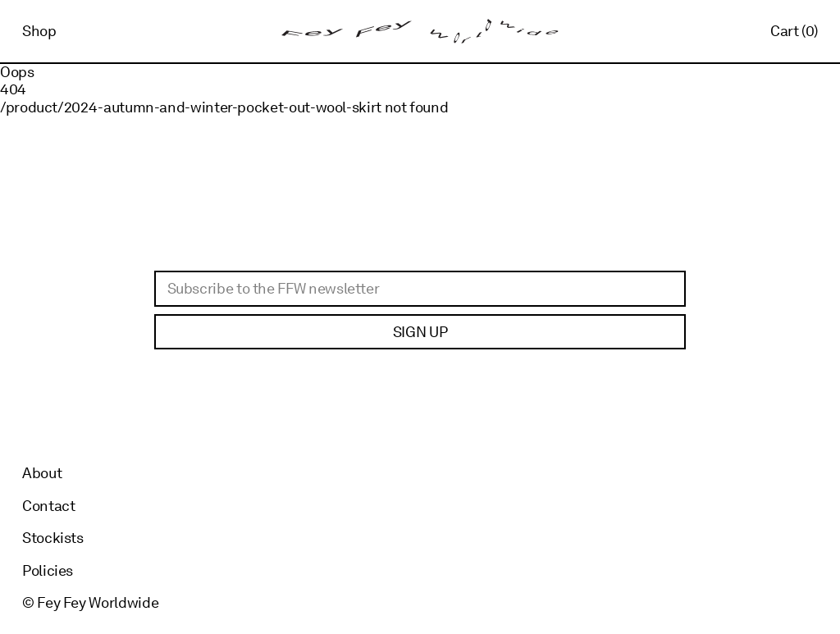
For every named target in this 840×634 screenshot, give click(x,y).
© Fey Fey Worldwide (90, 602)
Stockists (53, 538)
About (42, 473)
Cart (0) (794, 31)
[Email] (420, 289)
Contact (48, 506)
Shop (39, 31)
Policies (48, 570)
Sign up (420, 332)
